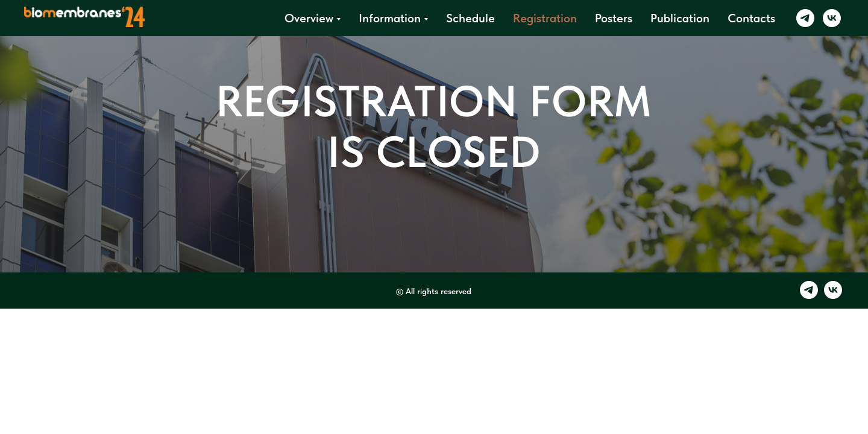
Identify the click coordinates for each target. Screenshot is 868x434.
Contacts (751, 18)
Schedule (470, 18)
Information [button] (390, 18)
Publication (680, 18)
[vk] (832, 18)
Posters (614, 18)
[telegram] (805, 18)
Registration (545, 18)
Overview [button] (309, 18)
